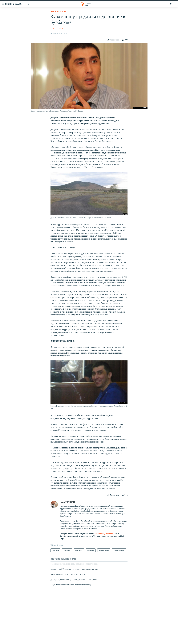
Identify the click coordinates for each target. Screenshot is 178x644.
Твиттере (109, 534)
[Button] (113, 40)
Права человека (58, 12)
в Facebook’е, (100, 534)
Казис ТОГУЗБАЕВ (58, 29)
